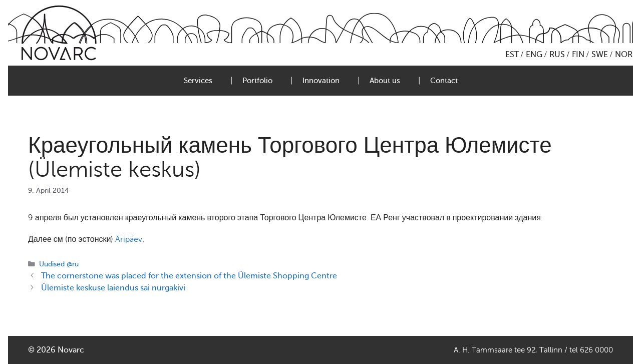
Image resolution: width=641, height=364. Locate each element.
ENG (534, 55)
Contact (444, 81)
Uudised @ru (59, 264)
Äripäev (129, 239)
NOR (624, 55)
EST (512, 55)
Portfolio (257, 81)
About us (385, 81)
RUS (557, 55)
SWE (600, 55)
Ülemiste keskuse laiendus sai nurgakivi (113, 288)
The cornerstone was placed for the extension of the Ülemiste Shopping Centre (189, 276)
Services (198, 81)
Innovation (321, 81)
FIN (578, 55)
